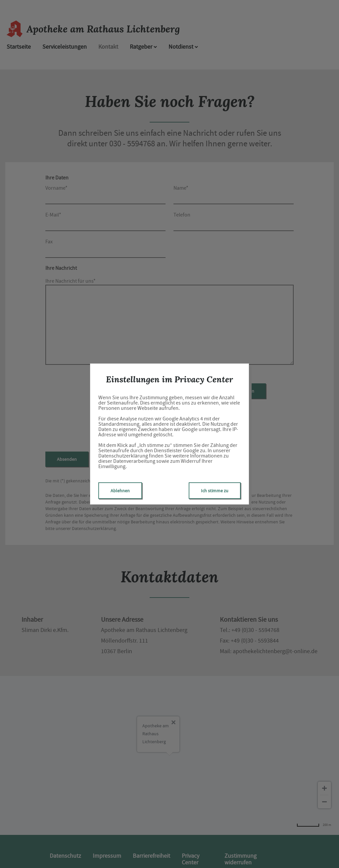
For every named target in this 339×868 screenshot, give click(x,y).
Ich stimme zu (215, 491)
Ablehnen (120, 491)
